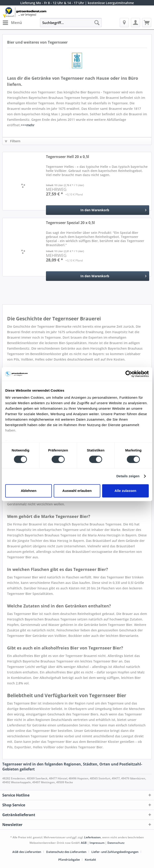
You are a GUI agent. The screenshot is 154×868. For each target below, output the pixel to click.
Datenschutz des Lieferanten (66, 852)
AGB (84, 843)
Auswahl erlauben (77, 491)
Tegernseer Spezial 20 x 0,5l (70, 223)
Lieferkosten (92, 837)
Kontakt (90, 860)
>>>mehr (28, 125)
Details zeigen (128, 476)
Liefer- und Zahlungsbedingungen (115, 852)
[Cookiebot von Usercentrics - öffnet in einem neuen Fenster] (129, 374)
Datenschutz (116, 843)
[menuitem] (12, 23)
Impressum (97, 843)
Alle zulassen (125, 491)
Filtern (13, 141)
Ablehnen (29, 491)
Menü (12, 22)
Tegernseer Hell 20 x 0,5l (68, 157)
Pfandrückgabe (69, 860)
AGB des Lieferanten (27, 852)
